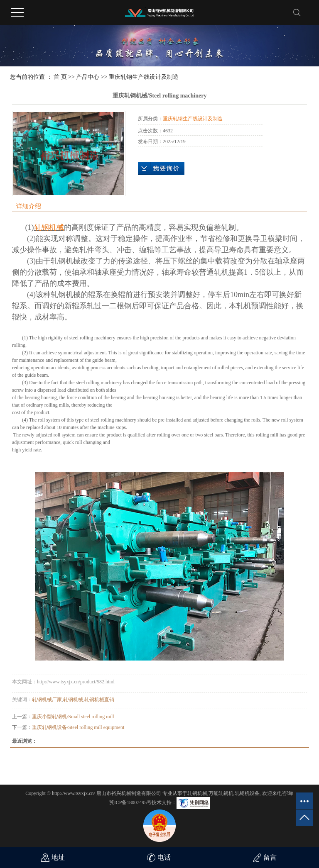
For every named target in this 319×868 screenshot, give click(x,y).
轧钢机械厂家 (47, 700)
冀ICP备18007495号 (131, 802)
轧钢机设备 (247, 793)
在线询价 (161, 168)
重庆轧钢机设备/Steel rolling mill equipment (78, 727)
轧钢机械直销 (99, 700)
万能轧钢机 (221, 793)
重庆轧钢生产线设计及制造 (144, 77)
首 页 (60, 77)
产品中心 (88, 77)
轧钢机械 (73, 700)
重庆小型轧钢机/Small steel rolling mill (73, 717)
